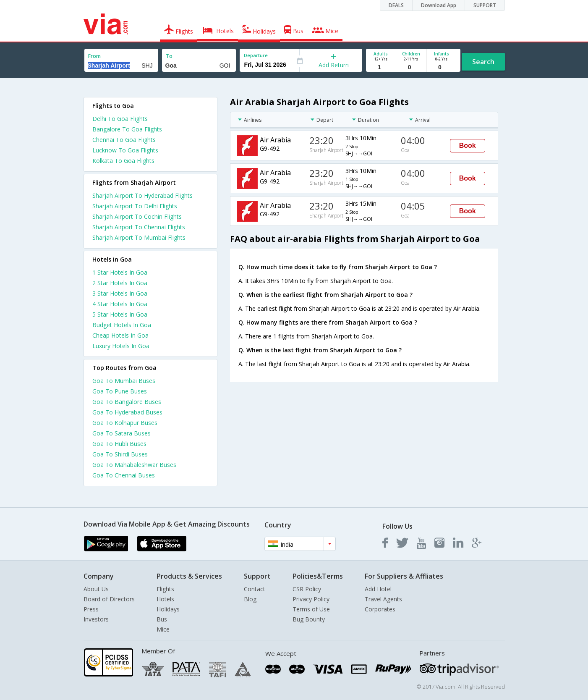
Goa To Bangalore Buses (127, 402)
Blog (250, 599)
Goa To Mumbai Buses (124, 381)
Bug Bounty (309, 619)
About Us (96, 589)
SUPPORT (485, 5)
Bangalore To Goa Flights (127, 129)
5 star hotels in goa (120, 314)
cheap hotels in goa (120, 335)
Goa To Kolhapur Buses (125, 423)
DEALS (396, 5)
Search (483, 62)
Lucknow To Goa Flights (125, 150)
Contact (255, 589)
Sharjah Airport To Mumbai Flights (139, 237)
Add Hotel (378, 589)
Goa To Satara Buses (122, 433)
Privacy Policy (311, 599)
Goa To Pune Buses (120, 391)
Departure (256, 55)
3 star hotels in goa (120, 293)
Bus (162, 619)
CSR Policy (307, 589)
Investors (96, 619)
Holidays (168, 609)
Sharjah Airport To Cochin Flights (137, 216)
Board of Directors (109, 599)
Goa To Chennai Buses (124, 475)
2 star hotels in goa (120, 283)
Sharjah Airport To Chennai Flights (139, 227)
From (94, 56)
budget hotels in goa (122, 325)
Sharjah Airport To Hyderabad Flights (142, 195)
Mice (163, 629)
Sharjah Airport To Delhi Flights (135, 206)
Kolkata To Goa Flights (123, 161)
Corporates (380, 609)
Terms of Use (311, 609)
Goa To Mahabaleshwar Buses (134, 465)
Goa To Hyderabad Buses (127, 412)
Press (91, 609)
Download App (439, 5)
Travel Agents (383, 599)
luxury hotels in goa (121, 346)
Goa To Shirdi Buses (120, 454)
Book (468, 146)
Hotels (165, 599)
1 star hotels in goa (120, 272)
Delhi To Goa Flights (120, 119)
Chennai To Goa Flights (124, 140)
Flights (165, 589)
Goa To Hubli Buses (119, 444)
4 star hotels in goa (120, 304)
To (169, 56)
